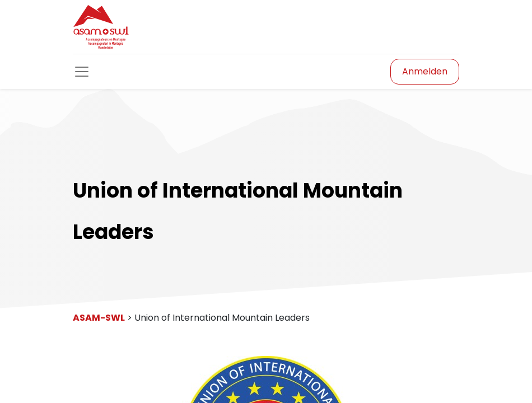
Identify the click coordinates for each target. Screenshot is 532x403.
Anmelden (425, 71)
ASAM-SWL (99, 318)
